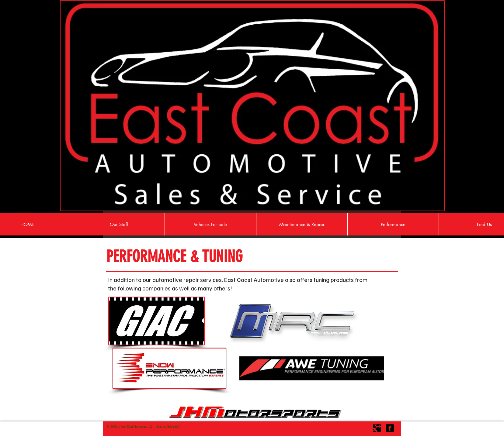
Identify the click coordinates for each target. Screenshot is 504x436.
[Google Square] (377, 428)
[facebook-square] (390, 428)
